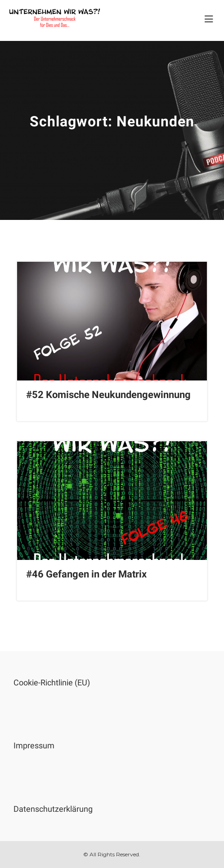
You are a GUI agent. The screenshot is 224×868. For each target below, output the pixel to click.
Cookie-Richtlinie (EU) (52, 682)
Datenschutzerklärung (53, 809)
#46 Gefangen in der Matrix (86, 574)
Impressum (34, 745)
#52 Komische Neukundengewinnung (108, 395)
